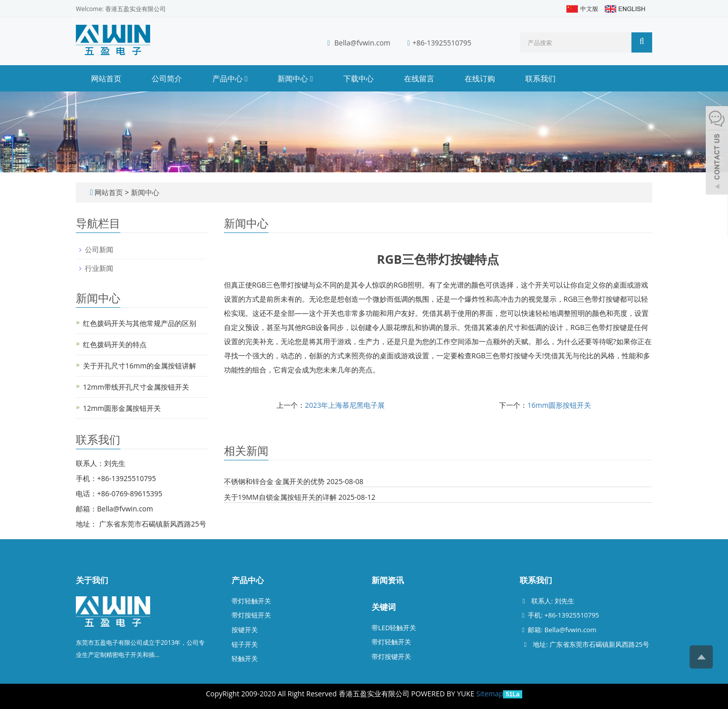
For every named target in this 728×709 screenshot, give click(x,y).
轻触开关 (245, 658)
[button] (246, 78)
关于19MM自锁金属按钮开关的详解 (280, 497)
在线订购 (480, 78)
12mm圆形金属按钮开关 (122, 408)
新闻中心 (295, 78)
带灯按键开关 (391, 656)
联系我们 (540, 78)
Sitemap (490, 694)
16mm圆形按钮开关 (559, 405)
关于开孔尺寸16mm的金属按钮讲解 (140, 366)
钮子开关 (245, 644)
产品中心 (230, 78)
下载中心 (358, 78)
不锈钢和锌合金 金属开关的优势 (275, 481)
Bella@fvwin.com (362, 43)
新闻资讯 (388, 580)
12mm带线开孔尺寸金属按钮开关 (136, 387)
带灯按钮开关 (251, 615)
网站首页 (106, 78)
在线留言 (419, 78)
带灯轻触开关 (251, 601)
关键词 (384, 607)
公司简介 (167, 78)
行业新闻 (99, 268)
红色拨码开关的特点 (115, 344)
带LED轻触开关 (394, 628)
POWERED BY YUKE (444, 694)
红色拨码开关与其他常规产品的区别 (140, 323)
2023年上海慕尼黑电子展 (345, 405)
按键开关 (245, 630)
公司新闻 (99, 249)
